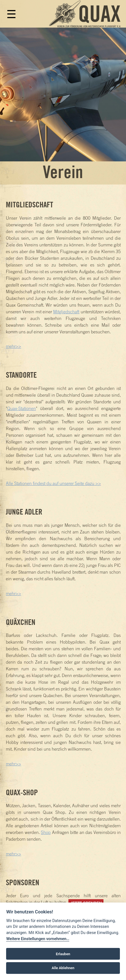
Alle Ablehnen (63, 968)
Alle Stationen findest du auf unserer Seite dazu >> (53, 483)
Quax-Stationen (22, 408)
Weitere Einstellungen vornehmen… (38, 939)
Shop (46, 832)
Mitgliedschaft (66, 312)
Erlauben (63, 954)
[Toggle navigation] (10, 17)
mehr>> (13, 346)
